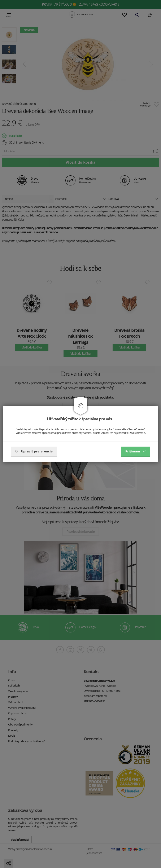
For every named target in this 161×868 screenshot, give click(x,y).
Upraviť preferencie (34, 451)
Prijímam (136, 451)
